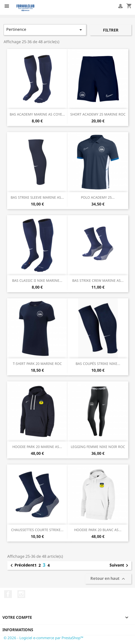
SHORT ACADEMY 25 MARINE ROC (98, 114)
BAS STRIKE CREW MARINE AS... (98, 280)
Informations (18, 630)
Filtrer (111, 30)
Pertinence (45, 30)
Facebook (8, 594)
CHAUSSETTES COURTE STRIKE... (37, 530)
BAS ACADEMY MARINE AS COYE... (37, 114)
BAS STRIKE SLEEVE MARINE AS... (37, 197)
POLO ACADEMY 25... (98, 197)
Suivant (120, 565)
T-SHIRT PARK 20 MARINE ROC (37, 364)
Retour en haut (108, 579)
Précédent (22, 565)
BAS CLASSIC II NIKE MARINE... (37, 280)
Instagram (21, 594)
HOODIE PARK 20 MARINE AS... (37, 447)
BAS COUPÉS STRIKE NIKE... (98, 364)
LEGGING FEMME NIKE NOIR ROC (98, 447)
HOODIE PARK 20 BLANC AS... (98, 530)
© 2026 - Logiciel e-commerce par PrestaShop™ (44, 638)
